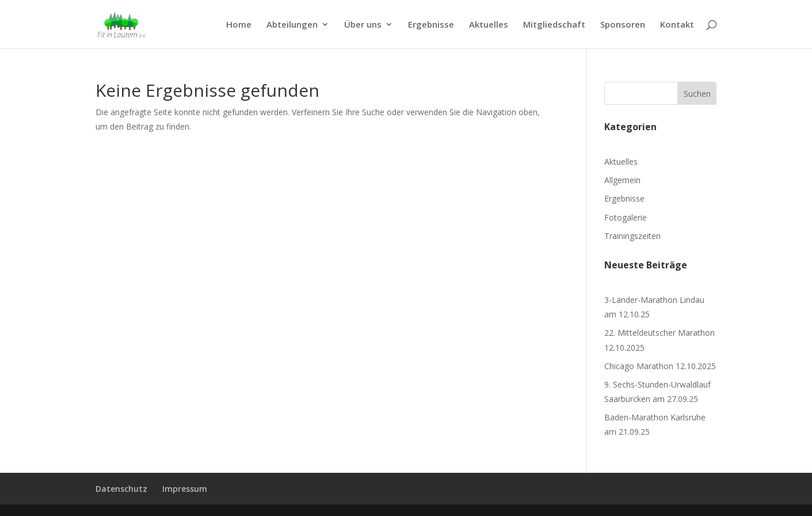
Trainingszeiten (632, 236)
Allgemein (622, 180)
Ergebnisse (431, 25)
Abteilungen (292, 25)
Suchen (697, 94)
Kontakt (677, 25)
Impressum (185, 489)
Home (239, 25)
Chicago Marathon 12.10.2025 (660, 366)
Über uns (363, 25)
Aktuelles (489, 25)
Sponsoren (623, 25)
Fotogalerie (626, 217)
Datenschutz (121, 489)
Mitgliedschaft (554, 25)
